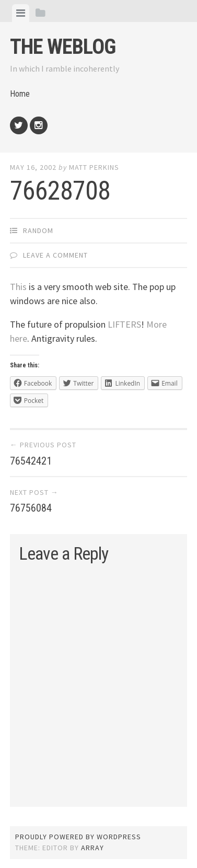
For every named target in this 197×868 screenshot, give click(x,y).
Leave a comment (55, 255)
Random (38, 230)
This (18, 287)
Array (92, 848)
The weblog (63, 47)
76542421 (31, 461)
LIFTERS (124, 324)
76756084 (31, 508)
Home (20, 94)
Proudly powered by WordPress (78, 837)
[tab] (21, 13)
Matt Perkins (94, 167)
